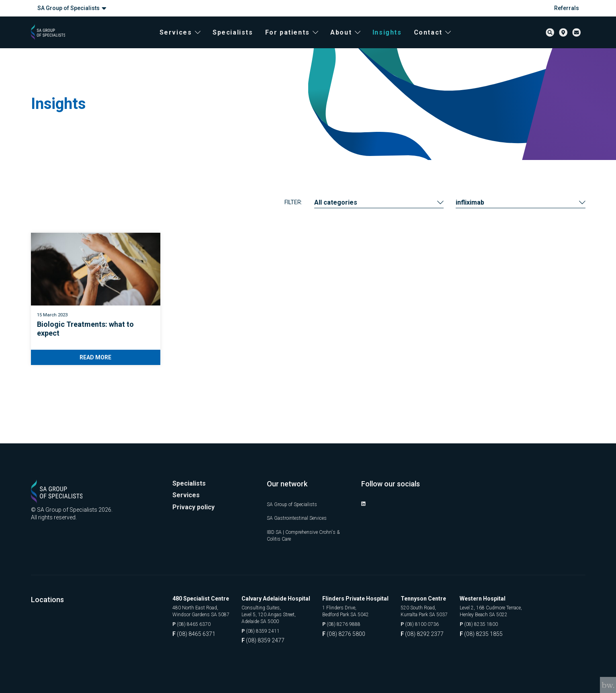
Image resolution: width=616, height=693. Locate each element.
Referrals (567, 8)
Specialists (240, 40)
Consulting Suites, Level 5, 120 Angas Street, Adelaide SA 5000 (283, 613)
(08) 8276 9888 (354, 623)
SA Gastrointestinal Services (303, 514)
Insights (394, 40)
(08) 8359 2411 (273, 631)
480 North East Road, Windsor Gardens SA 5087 (206, 609)
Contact (439, 40)
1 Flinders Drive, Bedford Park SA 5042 (360, 609)
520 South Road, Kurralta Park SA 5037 (438, 609)
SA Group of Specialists (72, 8)
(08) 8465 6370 (194, 623)
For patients (299, 40)
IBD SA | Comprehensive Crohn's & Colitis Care (307, 532)
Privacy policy (195, 505)
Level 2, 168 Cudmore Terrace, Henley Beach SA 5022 (516, 609)
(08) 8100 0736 (433, 623)
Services (187, 40)
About (353, 40)
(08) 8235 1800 (500, 623)
